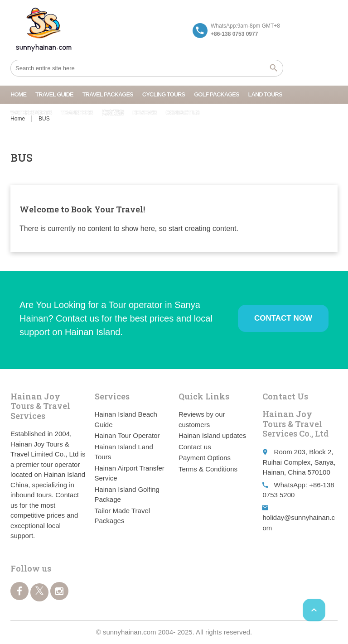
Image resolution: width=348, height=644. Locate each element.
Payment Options (205, 458)
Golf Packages (216, 94)
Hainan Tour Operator (127, 435)
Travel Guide (54, 94)
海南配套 (113, 113)
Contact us (183, 113)
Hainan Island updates (212, 435)
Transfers (77, 113)
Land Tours (265, 94)
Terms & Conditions (208, 469)
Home (18, 94)
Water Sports (31, 113)
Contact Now (283, 318)
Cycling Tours (164, 94)
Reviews (145, 113)
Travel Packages (108, 94)
